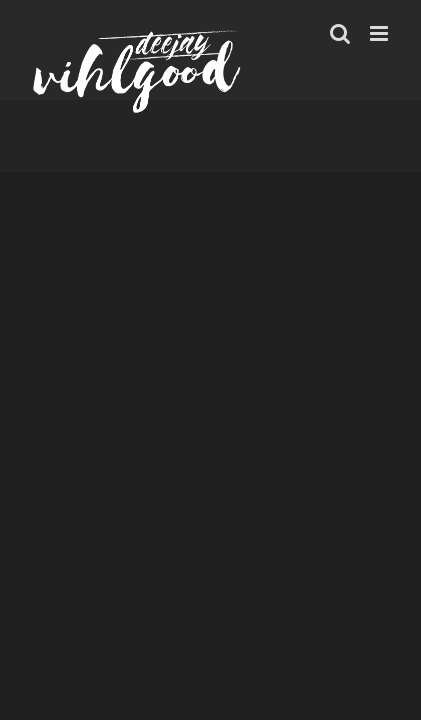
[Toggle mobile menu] (380, 33)
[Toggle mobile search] (340, 33)
